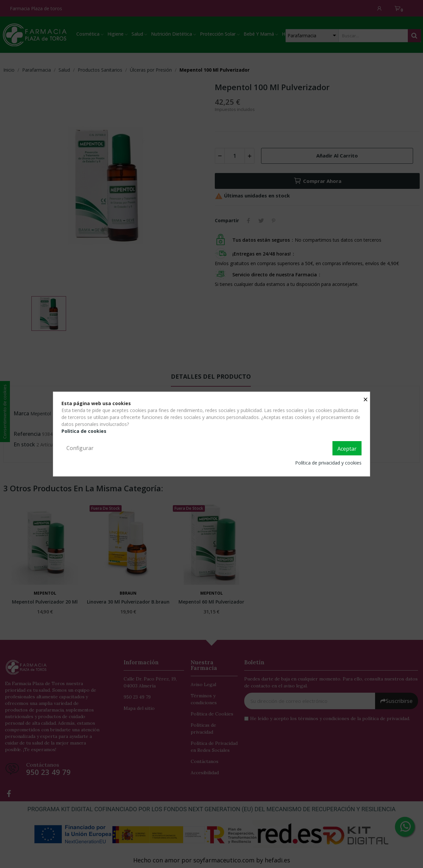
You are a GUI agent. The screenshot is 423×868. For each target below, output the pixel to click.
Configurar (80, 448)
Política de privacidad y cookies (328, 463)
